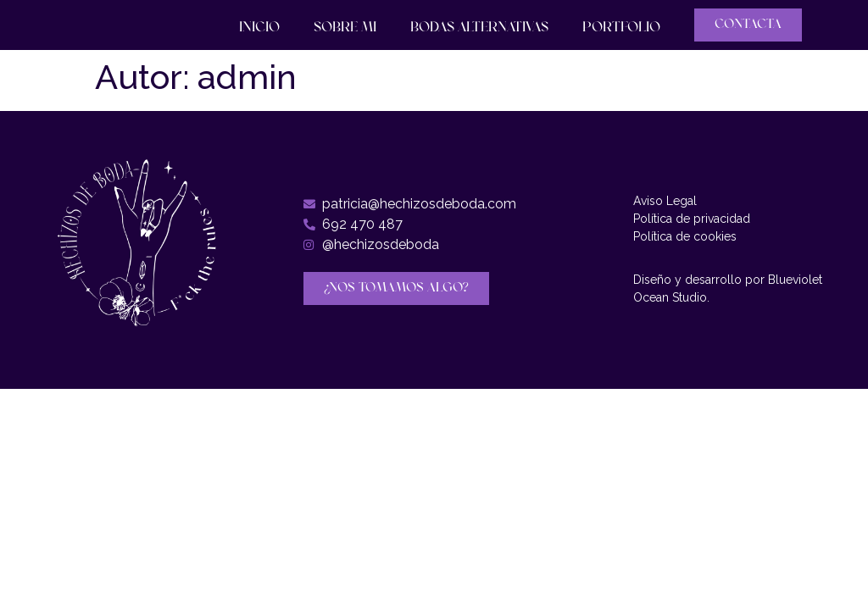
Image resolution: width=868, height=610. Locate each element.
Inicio (259, 28)
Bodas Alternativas (479, 28)
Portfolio (621, 28)
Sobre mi (345, 28)
